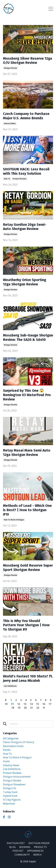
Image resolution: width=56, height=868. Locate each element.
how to (7, 179)
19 (19, 708)
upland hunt (10, 796)
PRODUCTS (40, 847)
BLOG (12, 847)
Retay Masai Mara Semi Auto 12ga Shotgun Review (27, 453)
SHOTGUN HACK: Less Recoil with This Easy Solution (26, 171)
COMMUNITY (22, 855)
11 (12, 704)
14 (31, 704)
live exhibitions (10, 686)
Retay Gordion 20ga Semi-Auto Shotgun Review (25, 227)
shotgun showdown (14, 784)
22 (38, 708)
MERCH (37, 855)
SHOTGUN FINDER (39, 843)
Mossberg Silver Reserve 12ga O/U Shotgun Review (28, 61)
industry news (10, 123)
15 (37, 704)
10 (6, 704)
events (7, 750)
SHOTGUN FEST (16, 843)
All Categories (11, 738)
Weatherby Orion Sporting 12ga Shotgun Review (25, 282)
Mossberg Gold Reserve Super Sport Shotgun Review (28, 568)
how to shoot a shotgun (14, 520)
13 (25, 704)
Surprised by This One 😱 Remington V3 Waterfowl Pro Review (27, 395)
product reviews (20, 179)
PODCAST (18, 851)
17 (50, 704)
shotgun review (10, 68)
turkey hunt (10, 792)
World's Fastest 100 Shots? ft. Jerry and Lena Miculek (28, 678)
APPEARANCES (35, 851)
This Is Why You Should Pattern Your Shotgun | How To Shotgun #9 (26, 625)
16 (44, 704)
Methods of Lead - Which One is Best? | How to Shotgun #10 (27, 510)
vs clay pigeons (12, 800)
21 (32, 708)
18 (13, 708)
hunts (6, 761)
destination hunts (13, 746)
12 (19, 704)
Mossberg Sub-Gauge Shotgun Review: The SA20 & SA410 (28, 337)
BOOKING (25, 847)
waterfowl (9, 804)
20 (25, 708)
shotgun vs (9, 788)
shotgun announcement (17, 777)
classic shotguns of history (19, 742)
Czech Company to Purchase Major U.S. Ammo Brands (26, 116)
